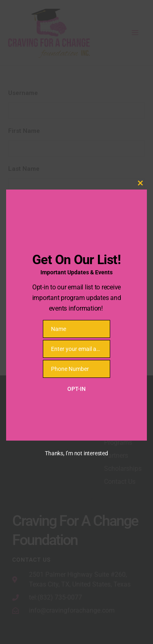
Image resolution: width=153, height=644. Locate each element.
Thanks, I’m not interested (76, 453)
